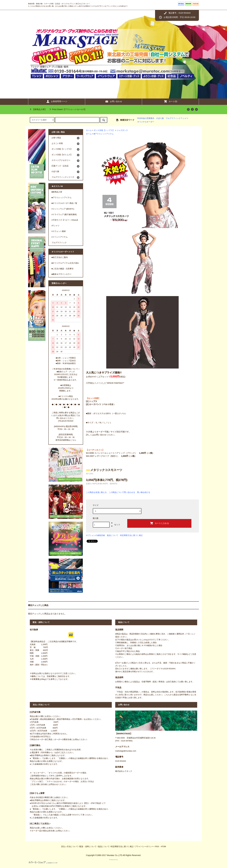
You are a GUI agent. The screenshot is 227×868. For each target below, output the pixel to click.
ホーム (89, 130)
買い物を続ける (144, 492)
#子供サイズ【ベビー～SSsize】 (65, 220)
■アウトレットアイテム (104, 134)
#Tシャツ (55, 226)
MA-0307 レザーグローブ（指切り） (111, 456)
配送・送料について (88, 847)
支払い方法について (70, 847)
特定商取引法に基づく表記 (131, 535)
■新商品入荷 (57, 192)
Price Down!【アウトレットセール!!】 (67, 109)
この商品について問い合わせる (122, 492)
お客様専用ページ (57, 101)
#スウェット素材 (59, 231)
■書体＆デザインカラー (62, 274)
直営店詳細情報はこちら (66, 440)
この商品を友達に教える (96, 492)
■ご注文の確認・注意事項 (62, 269)
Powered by (73, 861)
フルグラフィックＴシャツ (177, 118)
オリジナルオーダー (146, 122)
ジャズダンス (122, 130)
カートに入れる (159, 523)
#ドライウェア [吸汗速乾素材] (64, 215)
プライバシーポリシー (144, 847)
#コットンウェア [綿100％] (63, 209)
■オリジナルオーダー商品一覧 (64, 203)
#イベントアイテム (60, 237)
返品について (112, 535)
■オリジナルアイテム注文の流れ (65, 263)
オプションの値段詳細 (95, 535)
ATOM (163, 847)
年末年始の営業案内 (146, 118)
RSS (157, 847)
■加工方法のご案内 (60, 257)
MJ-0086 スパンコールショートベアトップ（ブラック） (120, 453)
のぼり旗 (160, 118)
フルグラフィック (59, 243)
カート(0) (170, 101)
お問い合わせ (113, 101)
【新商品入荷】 (38, 109)
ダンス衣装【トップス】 (104, 130)
